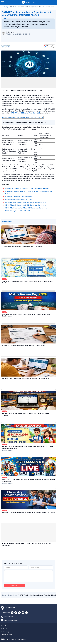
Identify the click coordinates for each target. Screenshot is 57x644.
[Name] (16, 567)
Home (4, 597)
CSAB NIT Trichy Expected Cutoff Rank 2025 (18, 211)
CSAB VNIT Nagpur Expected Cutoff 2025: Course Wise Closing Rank (25, 202)
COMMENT (15, 587)
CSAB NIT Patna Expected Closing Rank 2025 (19, 199)
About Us (4, 628)
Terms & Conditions (7, 637)
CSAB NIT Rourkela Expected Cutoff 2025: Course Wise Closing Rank (25, 205)
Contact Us (4, 631)
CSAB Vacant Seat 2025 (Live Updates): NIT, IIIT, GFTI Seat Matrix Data (23, 117)
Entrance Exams (13, 597)
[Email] (41, 567)
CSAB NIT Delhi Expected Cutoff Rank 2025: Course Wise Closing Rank (26, 208)
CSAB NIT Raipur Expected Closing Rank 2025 (19, 196)
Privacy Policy (5, 634)
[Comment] (28, 577)
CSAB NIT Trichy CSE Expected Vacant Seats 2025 (25, 113)
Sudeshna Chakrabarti (8, 450)
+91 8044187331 (8, 619)
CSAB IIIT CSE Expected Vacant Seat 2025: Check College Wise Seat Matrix (27, 188)
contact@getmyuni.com (11, 622)
